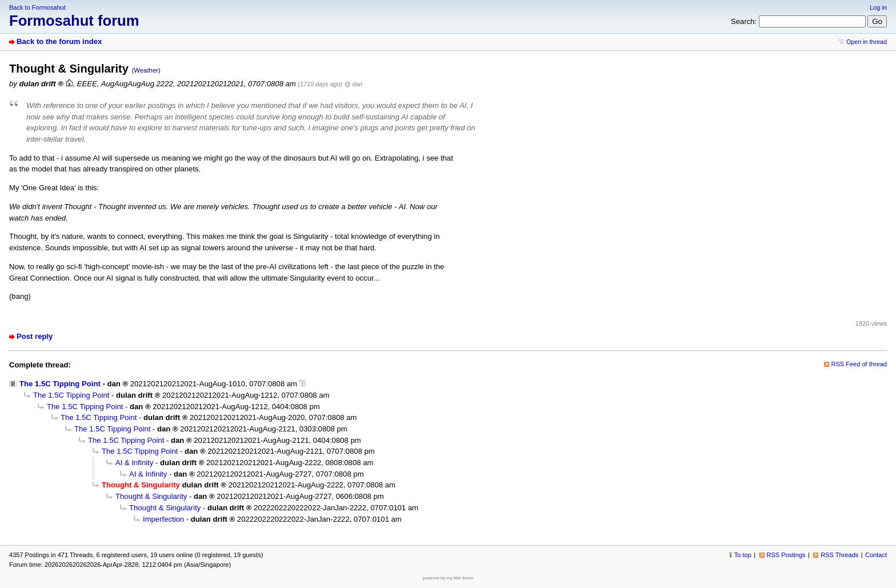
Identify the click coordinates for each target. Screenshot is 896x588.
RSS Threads (839, 555)
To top (743, 555)
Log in (878, 7)
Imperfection (163, 519)
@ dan (353, 84)
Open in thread (867, 42)
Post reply (35, 336)
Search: (744, 21)
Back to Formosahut (37, 7)
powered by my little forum (448, 578)
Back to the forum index (59, 41)
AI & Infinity (134, 463)
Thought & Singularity (151, 496)
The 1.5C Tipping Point (60, 384)
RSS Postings (786, 555)
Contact (876, 555)
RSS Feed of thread (859, 364)
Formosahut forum (74, 21)
